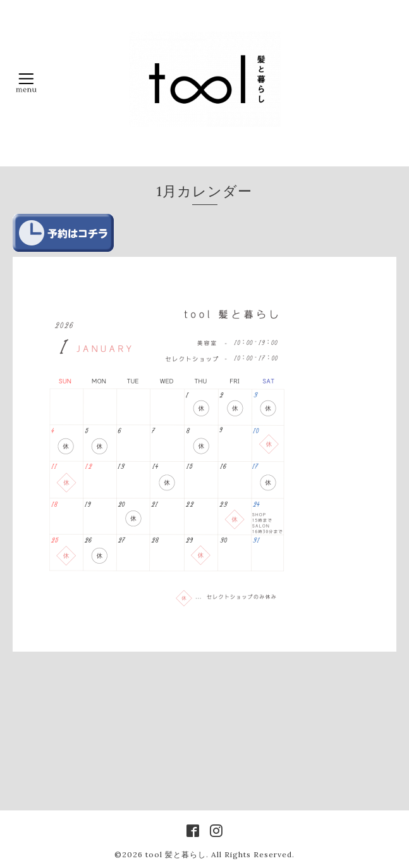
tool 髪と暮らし (176, 854)
